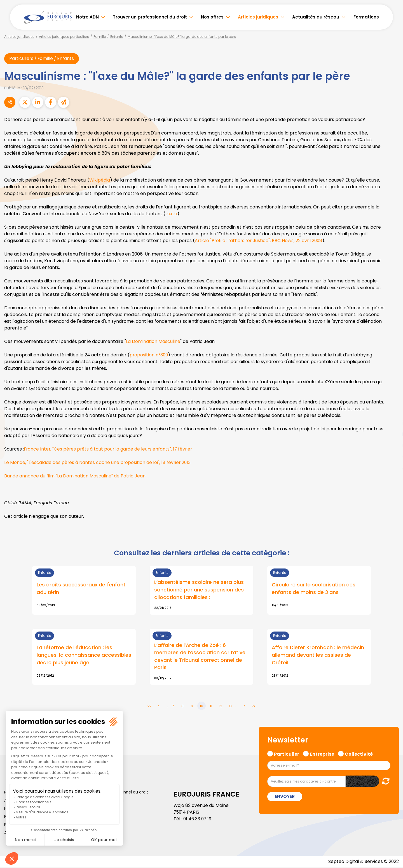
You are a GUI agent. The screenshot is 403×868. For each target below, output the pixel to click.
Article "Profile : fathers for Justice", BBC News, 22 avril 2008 (259, 241)
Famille (100, 37)
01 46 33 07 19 (198, 820)
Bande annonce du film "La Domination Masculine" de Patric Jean (75, 476)
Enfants (117, 37)
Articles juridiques (258, 17)
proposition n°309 (149, 355)
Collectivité (359, 754)
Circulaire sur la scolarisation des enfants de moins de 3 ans (314, 589)
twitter (392, 412)
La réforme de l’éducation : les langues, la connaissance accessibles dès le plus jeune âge (84, 656)
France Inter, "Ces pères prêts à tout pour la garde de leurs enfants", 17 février (109, 449)
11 (211, 707)
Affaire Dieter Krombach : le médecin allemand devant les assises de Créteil (318, 656)
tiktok (392, 468)
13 (230, 707)
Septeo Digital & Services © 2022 (363, 862)
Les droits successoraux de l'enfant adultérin (81, 589)
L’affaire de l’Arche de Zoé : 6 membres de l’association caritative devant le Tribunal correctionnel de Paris (200, 657)
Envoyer (285, 797)
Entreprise (322, 754)
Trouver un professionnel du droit (150, 17)
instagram (392, 445)
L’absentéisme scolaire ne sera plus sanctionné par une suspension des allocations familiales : (199, 590)
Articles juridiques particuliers (64, 37)
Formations (366, 17)
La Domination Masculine (153, 342)
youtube (392, 434)
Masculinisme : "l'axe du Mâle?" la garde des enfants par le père (182, 37)
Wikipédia (100, 180)
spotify (392, 456)
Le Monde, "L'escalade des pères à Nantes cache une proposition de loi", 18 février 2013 (98, 463)
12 (221, 707)
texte (171, 214)
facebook (392, 400)
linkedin (392, 423)
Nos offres (212, 17)
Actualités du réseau (316, 17)
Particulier (287, 754)
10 (201, 707)
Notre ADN (87, 17)
